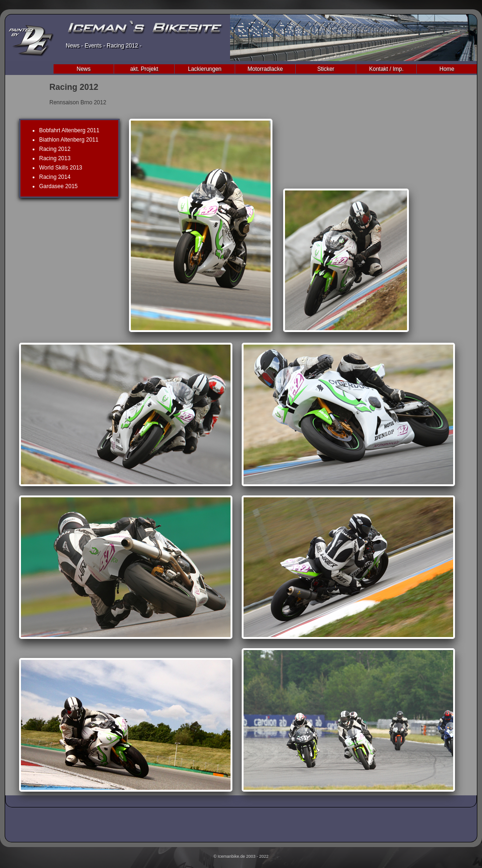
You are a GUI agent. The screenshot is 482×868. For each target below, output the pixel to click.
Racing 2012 (55, 149)
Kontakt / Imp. (386, 69)
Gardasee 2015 (58, 186)
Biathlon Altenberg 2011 (69, 140)
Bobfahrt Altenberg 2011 (69, 130)
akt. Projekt (144, 69)
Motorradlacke (265, 69)
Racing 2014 (55, 177)
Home (447, 69)
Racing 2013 (55, 158)
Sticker (326, 69)
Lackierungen (204, 69)
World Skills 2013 (61, 168)
